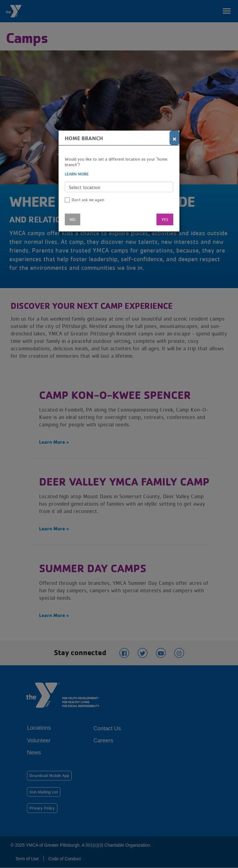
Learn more (77, 174)
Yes (165, 219)
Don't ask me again (88, 200)
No (73, 219)
